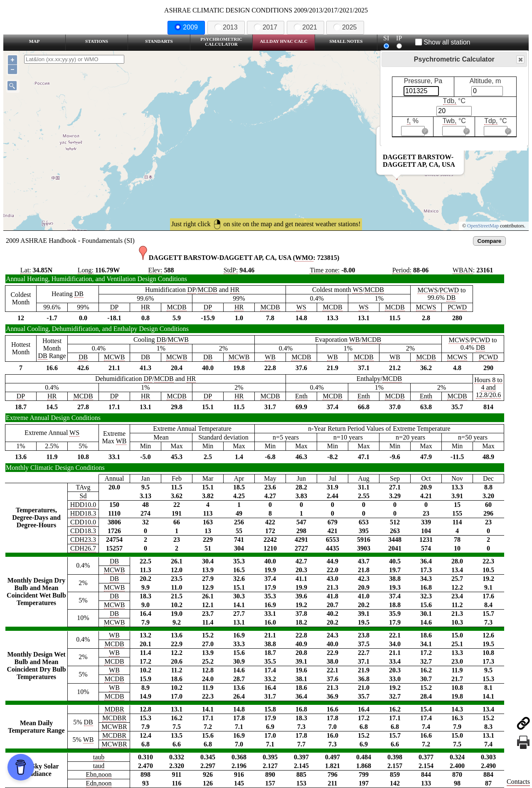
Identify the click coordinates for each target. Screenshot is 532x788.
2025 (345, 27)
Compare (490, 241)
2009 (186, 27)
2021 (305, 27)
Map (34, 41)
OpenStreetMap (483, 226)
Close (520, 60)
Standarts (159, 41)
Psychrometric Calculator (221, 42)
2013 (226, 27)
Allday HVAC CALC (284, 41)
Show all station (443, 42)
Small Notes (346, 41)
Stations (97, 41)
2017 (266, 27)
